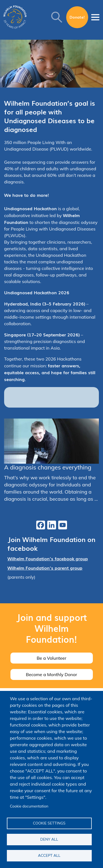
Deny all (49, 839)
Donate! (77, 17)
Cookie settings (49, 823)
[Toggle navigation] (95, 17)
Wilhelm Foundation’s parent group (45, 568)
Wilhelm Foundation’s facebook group (48, 558)
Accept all (49, 855)
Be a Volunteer (51, 658)
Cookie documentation (29, 806)
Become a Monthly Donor (51, 674)
